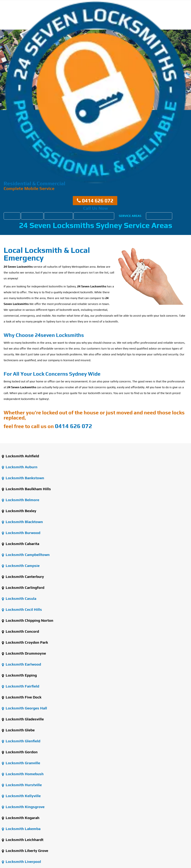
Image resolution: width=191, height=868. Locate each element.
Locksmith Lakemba (21, 829)
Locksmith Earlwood (21, 664)
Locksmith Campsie (21, 566)
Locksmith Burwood (21, 533)
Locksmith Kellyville (21, 796)
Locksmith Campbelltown (26, 555)
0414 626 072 (95, 201)
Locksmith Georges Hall (24, 708)
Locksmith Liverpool (21, 862)
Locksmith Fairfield (21, 686)
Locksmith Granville (21, 763)
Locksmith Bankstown (23, 478)
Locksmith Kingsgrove (23, 807)
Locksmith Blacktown (22, 522)
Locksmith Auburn (20, 467)
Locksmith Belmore (21, 500)
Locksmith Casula (19, 598)
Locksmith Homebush (23, 774)
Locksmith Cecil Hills (22, 609)
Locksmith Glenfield (21, 741)
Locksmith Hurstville (22, 785)
